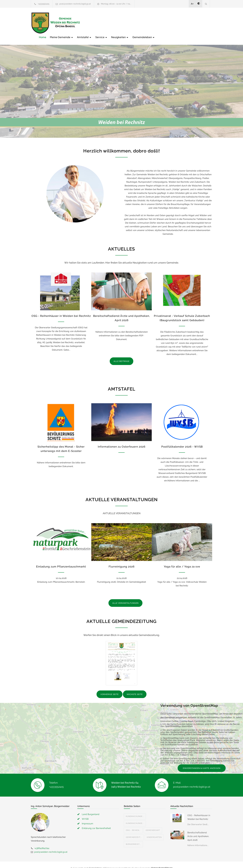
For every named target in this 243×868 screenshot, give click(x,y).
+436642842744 (42, 842)
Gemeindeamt (153, 824)
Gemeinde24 (95, 861)
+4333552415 (44, 4)
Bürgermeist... (133, 838)
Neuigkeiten (169, 23)
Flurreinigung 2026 (122, 560)
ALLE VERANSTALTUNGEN (125, 597)
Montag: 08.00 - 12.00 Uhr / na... (116, 4)
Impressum (87, 817)
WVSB (85, 812)
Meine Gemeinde (111, 23)
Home (92, 23)
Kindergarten (154, 831)
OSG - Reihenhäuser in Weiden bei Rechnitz (61, 309)
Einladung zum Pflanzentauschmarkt (61, 560)
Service (151, 23)
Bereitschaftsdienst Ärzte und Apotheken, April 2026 (198, 830)
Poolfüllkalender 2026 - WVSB (182, 440)
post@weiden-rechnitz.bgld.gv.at (75, 4)
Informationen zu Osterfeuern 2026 (122, 440)
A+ (192, 4)
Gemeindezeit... (134, 831)
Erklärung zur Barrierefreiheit (96, 822)
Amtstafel (134, 23)
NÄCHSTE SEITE (135, 688)
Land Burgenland (91, 808)
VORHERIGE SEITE (109, 688)
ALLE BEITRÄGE (122, 355)
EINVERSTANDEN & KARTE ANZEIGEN (202, 762)
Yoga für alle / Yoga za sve (182, 560)
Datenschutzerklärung (162, 861)
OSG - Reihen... (133, 824)
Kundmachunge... (135, 810)
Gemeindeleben (193, 23)
